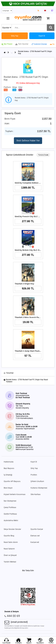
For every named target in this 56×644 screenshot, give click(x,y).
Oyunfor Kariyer (37, 529)
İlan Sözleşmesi (10, 501)
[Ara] (51, 28)
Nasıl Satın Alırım (11, 542)
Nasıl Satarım (9, 549)
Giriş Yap (34, 468)
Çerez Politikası (10, 507)
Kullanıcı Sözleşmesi (39, 488)
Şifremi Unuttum (37, 481)
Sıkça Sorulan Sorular (12, 529)
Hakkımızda (9, 462)
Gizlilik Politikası (10, 514)
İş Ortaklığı (8, 475)
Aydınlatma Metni (11, 520)
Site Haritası (36, 494)
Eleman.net (35, 536)
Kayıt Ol (34, 462)
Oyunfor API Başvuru (12, 481)
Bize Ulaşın (8, 488)
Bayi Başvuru (9, 468)
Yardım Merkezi (10, 562)
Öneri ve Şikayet (10, 555)
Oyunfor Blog (9, 536)
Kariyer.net (35, 542)
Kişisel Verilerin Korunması (15, 494)
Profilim (34, 475)
